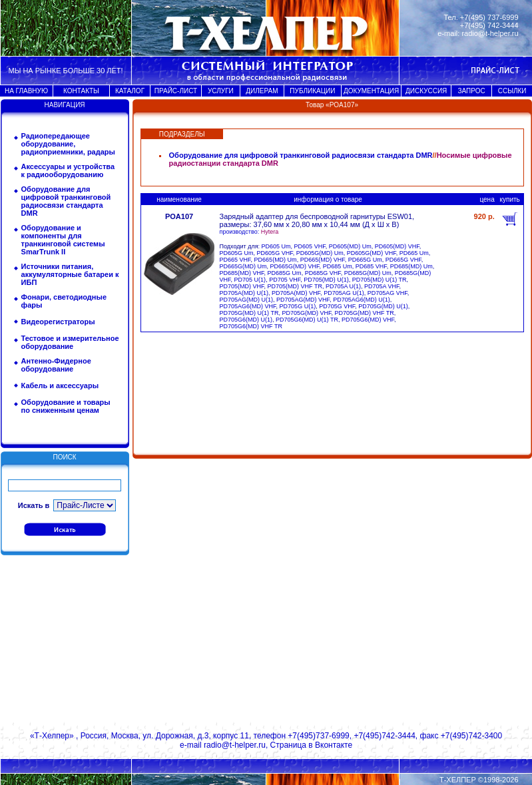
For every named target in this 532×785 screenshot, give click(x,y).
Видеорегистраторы (58, 322)
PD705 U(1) (250, 280)
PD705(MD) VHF (242, 286)
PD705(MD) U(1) (326, 280)
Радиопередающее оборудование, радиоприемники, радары (68, 144)
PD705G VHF (337, 306)
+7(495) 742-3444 (489, 25)
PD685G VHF (323, 273)
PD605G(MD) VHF (372, 253)
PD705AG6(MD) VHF (248, 306)
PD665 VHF (235, 260)
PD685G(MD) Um (368, 273)
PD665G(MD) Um (243, 266)
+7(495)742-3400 (471, 736)
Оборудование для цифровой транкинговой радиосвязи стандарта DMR (66, 201)
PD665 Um (414, 253)
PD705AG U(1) (344, 293)
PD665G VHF (403, 260)
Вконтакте (334, 745)
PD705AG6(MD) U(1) (362, 300)
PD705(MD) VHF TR (295, 286)
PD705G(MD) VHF (306, 313)
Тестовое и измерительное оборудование (70, 342)
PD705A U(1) (343, 286)
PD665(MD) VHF (323, 260)
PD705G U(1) (298, 306)
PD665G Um (365, 260)
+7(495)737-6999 (318, 736)
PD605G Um (237, 253)
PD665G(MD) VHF (295, 266)
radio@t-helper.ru (490, 33)
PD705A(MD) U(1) (244, 293)
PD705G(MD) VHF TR (364, 313)
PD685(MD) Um (411, 266)
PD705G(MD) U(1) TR (249, 313)
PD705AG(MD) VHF (303, 300)
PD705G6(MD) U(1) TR (307, 320)
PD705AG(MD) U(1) (247, 300)
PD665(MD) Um (276, 260)
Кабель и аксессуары (60, 386)
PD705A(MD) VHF (296, 293)
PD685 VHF (371, 266)
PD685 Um (338, 266)
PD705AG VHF (388, 293)
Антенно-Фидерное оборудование (56, 365)
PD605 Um (276, 246)
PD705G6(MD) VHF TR (251, 326)
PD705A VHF (382, 286)
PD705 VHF (285, 280)
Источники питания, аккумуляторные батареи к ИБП (70, 274)
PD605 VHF (310, 246)
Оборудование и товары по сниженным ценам (66, 406)
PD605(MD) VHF (397, 246)
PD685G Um (285, 273)
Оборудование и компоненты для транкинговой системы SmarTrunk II (63, 240)
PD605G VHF (275, 253)
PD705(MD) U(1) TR (380, 280)
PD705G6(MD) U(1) (246, 320)
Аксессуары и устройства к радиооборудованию (68, 170)
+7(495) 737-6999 (489, 17)
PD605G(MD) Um (320, 253)
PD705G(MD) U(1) (383, 306)
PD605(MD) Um (350, 246)
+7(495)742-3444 (384, 736)
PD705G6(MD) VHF (368, 320)
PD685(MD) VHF (242, 273)
